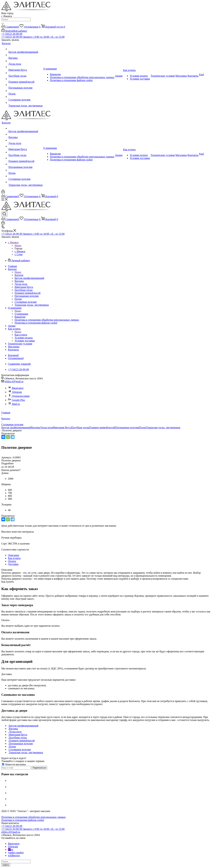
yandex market (16, 853)
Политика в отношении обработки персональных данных (34, 817)
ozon (11, 850)
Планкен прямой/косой (102, 427)
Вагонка (36, 427)
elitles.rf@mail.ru (14, 381)
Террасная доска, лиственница (163, 427)
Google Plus (16, 400)
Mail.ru (14, 404)
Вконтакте (16, 388)
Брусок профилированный (16, 427)
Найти (6, 865)
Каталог (19, 275)
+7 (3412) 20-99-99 (12, 34)
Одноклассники (19, 396)
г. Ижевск (20, 251)
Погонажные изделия (127, 427)
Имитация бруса (62, 427)
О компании (21, 314)
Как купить (21, 335)
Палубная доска (80, 427)
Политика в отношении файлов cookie (23, 820)
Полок (143, 427)
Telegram (15, 392)
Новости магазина (14, 764)
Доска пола (46, 427)
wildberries (14, 855)
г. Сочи (19, 254)
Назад (18, 245)
